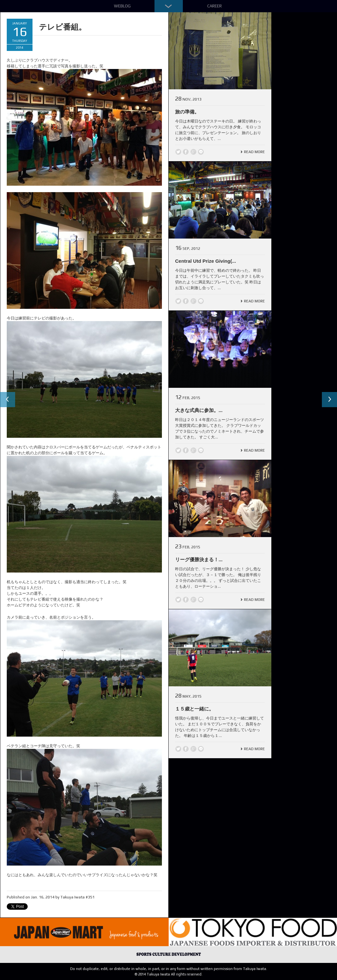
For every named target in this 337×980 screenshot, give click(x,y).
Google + (193, 152)
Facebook (186, 152)
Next (329, 400)
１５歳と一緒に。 (194, 709)
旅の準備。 (187, 112)
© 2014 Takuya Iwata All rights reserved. (168, 974)
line (201, 152)
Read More (254, 152)
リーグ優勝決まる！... (199, 559)
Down (169, 6)
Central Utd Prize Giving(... (206, 261)
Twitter (178, 152)
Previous (8, 400)
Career (215, 6)
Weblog (122, 6)
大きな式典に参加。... (199, 410)
